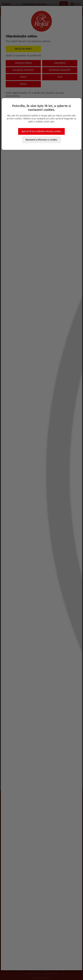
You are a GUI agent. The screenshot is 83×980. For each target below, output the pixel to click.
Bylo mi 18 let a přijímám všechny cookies (41, 131)
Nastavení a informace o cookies (41, 140)
